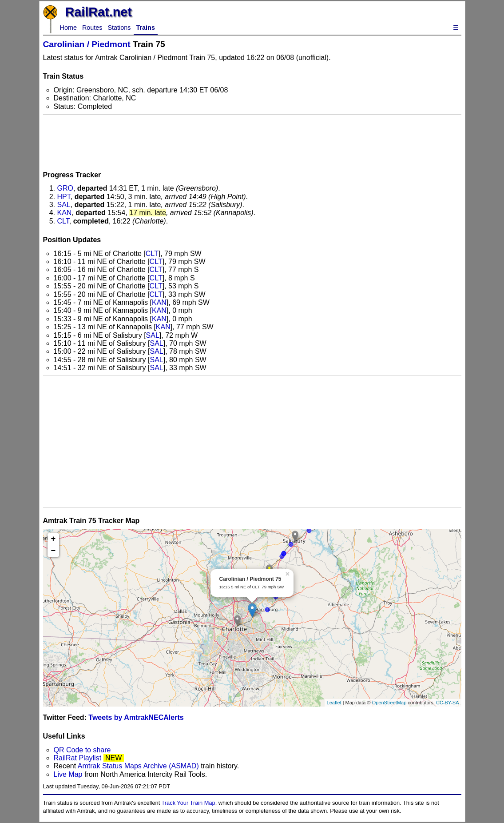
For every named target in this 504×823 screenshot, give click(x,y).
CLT (63, 221)
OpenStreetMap (389, 703)
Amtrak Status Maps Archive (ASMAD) (138, 766)
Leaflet (334, 703)
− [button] (54, 551)
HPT (64, 197)
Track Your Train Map (189, 803)
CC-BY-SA (448, 703)
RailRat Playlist (78, 758)
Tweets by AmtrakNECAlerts (136, 717)
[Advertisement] (252, 138)
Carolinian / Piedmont (87, 44)
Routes (92, 28)
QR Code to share (82, 750)
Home (68, 28)
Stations (119, 28)
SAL (64, 205)
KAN (65, 213)
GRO (65, 188)
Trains (146, 28)
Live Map (69, 774)
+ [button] (54, 539)
